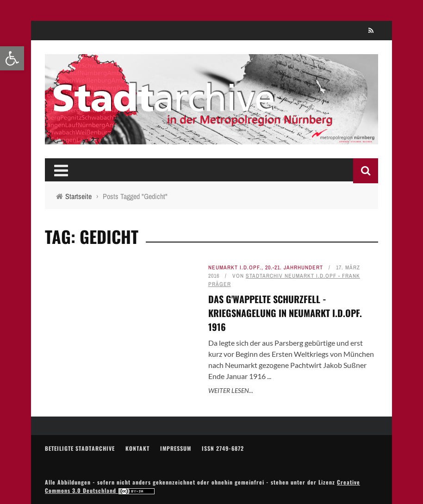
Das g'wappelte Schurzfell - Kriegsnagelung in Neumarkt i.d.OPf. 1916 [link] (285, 313)
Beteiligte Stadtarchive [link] (80, 448)
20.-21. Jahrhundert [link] (294, 268)
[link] (12, 58)
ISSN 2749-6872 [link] (223, 448)
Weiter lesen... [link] (231, 390)
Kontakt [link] (137, 448)
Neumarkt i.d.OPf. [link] (235, 268)
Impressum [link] (176, 448)
